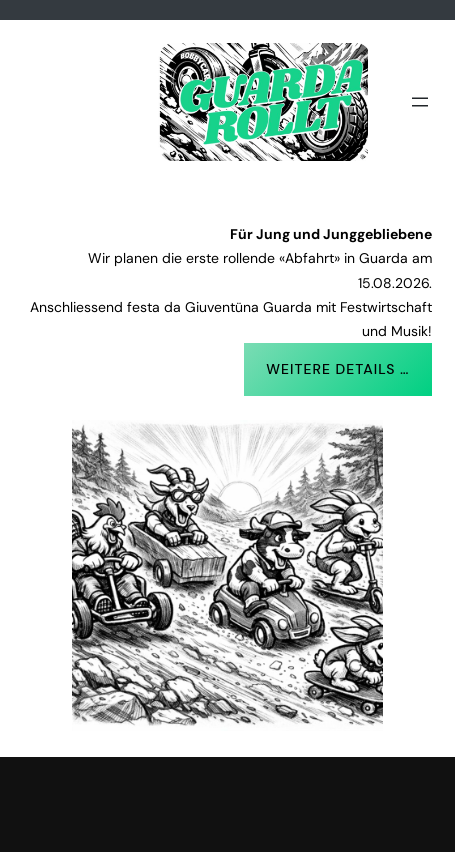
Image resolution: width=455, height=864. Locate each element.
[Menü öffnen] (420, 102)
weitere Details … (337, 369)
